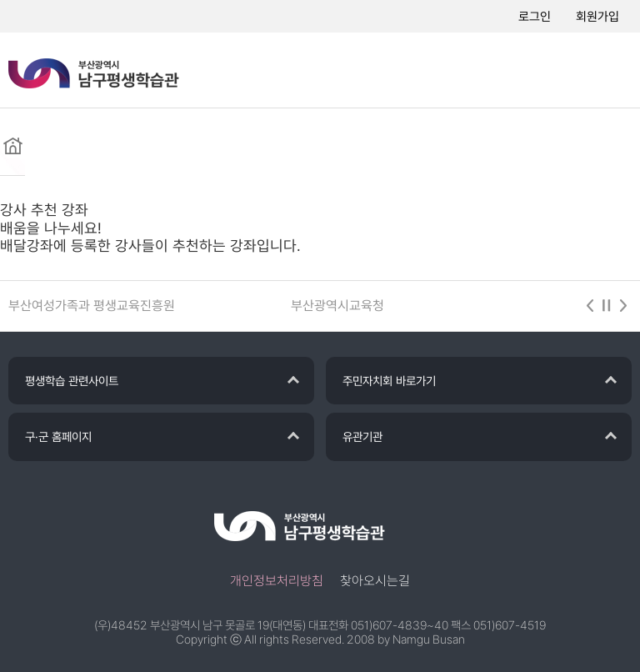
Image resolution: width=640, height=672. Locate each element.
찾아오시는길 (375, 581)
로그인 (535, 17)
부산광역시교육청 (337, 306)
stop (607, 306)
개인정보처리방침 (277, 581)
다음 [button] (623, 306)
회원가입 (597, 17)
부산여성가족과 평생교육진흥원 (92, 306)
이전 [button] (590, 306)
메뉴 (607, 71)
